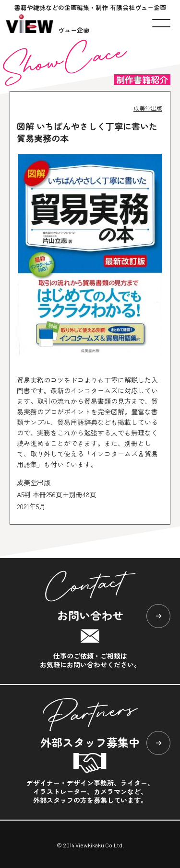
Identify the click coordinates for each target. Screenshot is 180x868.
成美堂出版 (148, 108)
